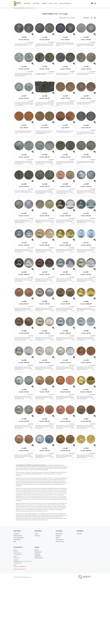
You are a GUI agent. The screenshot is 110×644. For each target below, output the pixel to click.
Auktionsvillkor (59, 534)
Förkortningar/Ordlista (19, 538)
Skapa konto (37, 536)
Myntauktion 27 (22, 8)
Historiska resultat (60, 542)
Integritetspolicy (17, 540)
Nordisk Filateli (38, 556)
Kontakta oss (16, 534)
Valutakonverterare (39, 558)
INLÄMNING (44, 3)
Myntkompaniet (38, 552)
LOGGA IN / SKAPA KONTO (65, 3)
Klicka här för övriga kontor (20, 569)
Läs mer (52, 105)
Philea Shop (37, 554)
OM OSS (51, 3)
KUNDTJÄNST (28, 3)
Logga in (37, 534)
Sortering (86, 18)
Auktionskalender (60, 540)
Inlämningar (79, 534)
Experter (58, 538)
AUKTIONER (37, 3)
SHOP (56, 3)
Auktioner (15, 8)
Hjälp (15, 542)
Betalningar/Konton (18, 536)
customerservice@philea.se (20, 567)
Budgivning (58, 536)
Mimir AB (37, 550)
